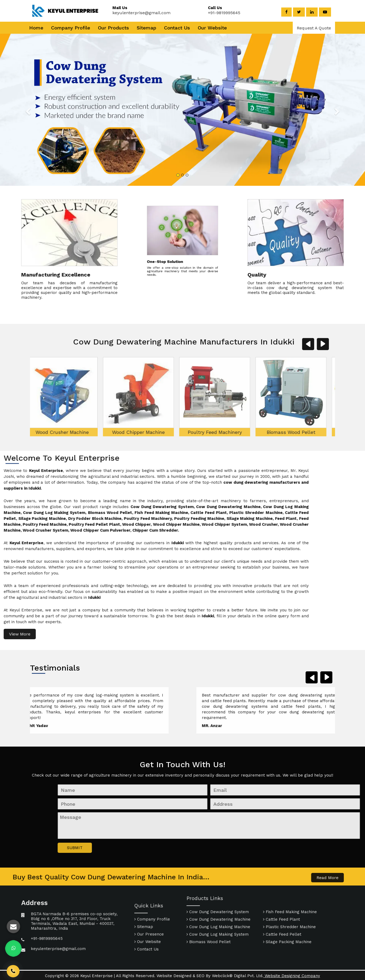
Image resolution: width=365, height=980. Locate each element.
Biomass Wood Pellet (250, 506)
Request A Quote (314, 28)
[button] (36, 110)
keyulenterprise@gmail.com (138, 13)
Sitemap (147, 28)
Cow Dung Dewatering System (218, 887)
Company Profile (71, 28)
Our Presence (149, 960)
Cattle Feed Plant (282, 894)
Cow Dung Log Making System (218, 909)
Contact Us (177, 28)
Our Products (113, 28)
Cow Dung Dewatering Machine (218, 894)
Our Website (212, 28)
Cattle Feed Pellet (282, 909)
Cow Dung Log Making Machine (218, 902)
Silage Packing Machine (287, 917)
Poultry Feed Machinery (173, 506)
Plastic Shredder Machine (289, 902)
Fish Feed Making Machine (326, 506)
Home (36, 28)
